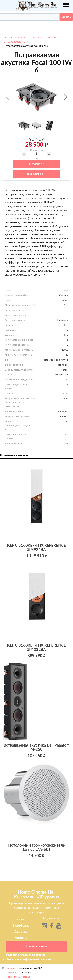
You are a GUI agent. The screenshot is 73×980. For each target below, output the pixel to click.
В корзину (36, 164)
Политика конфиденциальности (28, 959)
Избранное (12, 973)
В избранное (36, 174)
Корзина (10, 968)
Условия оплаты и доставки (25, 955)
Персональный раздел (18, 977)
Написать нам (36, 946)
